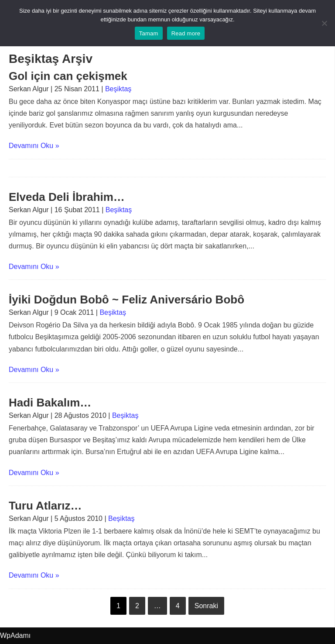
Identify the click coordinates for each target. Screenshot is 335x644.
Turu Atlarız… (45, 506)
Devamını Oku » (34, 146)
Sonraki (206, 606)
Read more (186, 33)
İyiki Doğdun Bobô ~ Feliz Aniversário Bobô (126, 300)
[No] (324, 23)
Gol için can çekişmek (68, 76)
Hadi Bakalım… (50, 403)
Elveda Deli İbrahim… (67, 197)
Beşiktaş (118, 89)
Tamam (149, 33)
